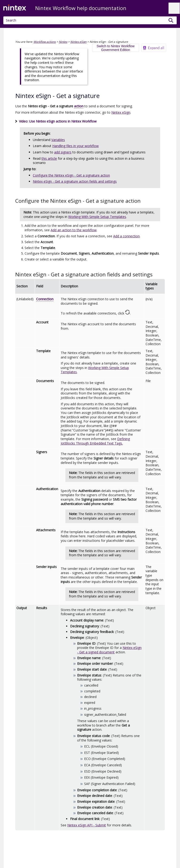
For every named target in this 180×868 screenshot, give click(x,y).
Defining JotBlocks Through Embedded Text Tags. (95, 441)
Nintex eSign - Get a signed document (109, 650)
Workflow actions (45, 42)
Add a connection (126, 236)
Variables (58, 140)
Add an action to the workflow (74, 230)
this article (49, 158)
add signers (63, 152)
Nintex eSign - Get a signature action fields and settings (75, 181)
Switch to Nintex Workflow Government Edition (116, 48)
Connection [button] (45, 299)
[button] (171, 20)
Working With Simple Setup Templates (97, 217)
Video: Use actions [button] (56, 121)
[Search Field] (90, 20)
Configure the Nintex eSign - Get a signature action (71, 175)
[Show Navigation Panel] (174, 8)
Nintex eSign (78, 42)
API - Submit (87, 825)
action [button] (79, 106)
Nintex (63, 42)
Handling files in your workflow (75, 146)
